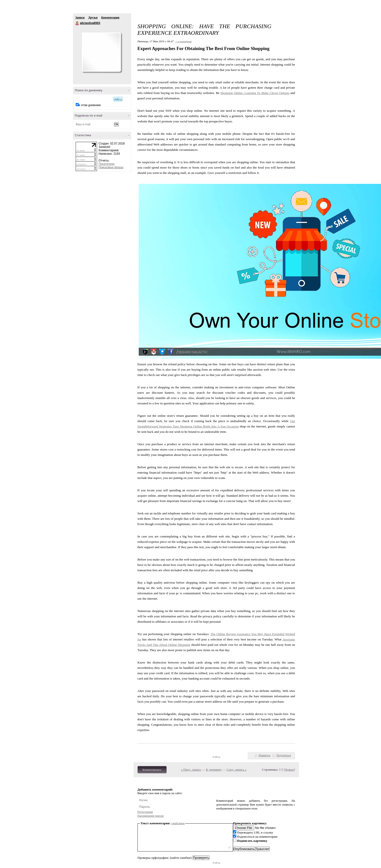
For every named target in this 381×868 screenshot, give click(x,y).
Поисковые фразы (111, 167)
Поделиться (284, 755)
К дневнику (214, 770)
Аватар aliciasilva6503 (101, 52)
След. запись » (236, 770)
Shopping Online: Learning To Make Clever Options (255, 93)
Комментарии (110, 17)
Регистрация (145, 812)
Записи (80, 17)
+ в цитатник (183, 41)
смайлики (178, 823)
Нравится (264, 755)
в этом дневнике (90, 105)
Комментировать (152, 770)
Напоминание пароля (151, 816)
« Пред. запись (191, 770)
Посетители (107, 164)
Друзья (93, 17)
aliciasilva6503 (77, 23)
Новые (289, 770)
